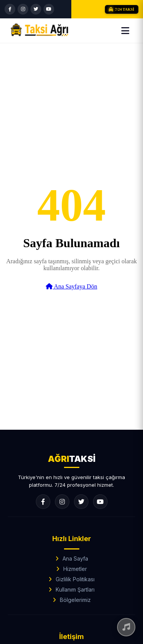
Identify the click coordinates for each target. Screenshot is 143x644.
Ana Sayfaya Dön (71, 286)
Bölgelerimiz (75, 600)
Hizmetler (75, 569)
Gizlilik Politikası (75, 579)
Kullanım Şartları (75, 589)
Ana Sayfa (75, 558)
